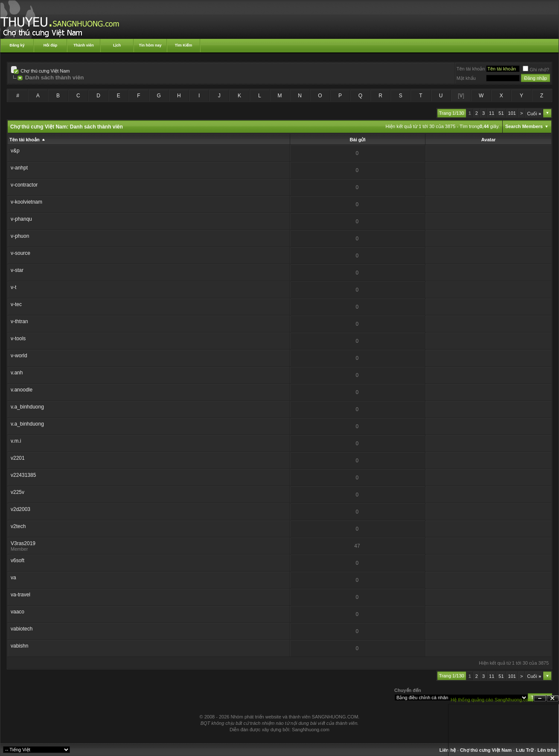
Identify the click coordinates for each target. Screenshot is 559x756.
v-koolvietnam (26, 202)
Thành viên (84, 45)
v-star (17, 270)
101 (512, 113)
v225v (17, 492)
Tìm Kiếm (184, 45)
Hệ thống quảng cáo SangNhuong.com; (492, 700)
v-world (19, 356)
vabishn (19, 646)
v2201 (18, 458)
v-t (13, 287)
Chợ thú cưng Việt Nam (45, 71)
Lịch (117, 45)
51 (501, 113)
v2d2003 (20, 509)
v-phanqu (21, 219)
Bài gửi (358, 140)
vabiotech (22, 629)
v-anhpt (19, 168)
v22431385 (23, 475)
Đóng (553, 699)
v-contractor (24, 185)
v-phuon (20, 236)
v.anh (17, 373)
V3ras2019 (23, 543)
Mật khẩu (466, 78)
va (13, 578)
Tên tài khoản (471, 69)
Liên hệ (448, 750)
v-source (20, 253)
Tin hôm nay (150, 45)
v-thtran (19, 321)
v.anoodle (22, 390)
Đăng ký (17, 45)
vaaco (17, 612)
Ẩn (540, 699)
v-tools (18, 339)
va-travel (20, 595)
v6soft (17, 560)
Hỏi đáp (51, 45)
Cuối (534, 114)
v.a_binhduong (27, 407)
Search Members (524, 126)
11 (492, 113)
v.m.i (16, 441)
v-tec (16, 304)
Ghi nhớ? (536, 70)
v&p (15, 151)
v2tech (18, 526)
